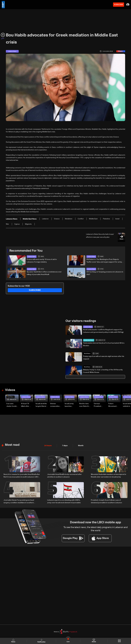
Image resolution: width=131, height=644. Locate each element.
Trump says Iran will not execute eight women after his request (104, 358)
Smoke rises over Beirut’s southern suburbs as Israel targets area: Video (84, 405)
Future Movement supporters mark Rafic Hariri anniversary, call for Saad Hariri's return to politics (114, 405)
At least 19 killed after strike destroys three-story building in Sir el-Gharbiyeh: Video (27, 405)
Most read (12, 445)
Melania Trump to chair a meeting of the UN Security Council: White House (103, 371)
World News (87, 354)
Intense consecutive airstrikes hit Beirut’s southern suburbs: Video (56, 405)
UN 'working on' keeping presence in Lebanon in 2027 (105, 273)
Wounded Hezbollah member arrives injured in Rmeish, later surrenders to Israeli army (108, 475)
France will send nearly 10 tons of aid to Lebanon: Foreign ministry (42, 261)
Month (80, 445)
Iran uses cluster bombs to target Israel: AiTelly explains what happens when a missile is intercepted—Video (13, 405)
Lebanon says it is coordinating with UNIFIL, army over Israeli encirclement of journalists (64, 501)
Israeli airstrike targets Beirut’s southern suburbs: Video (41, 405)
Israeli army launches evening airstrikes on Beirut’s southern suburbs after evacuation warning (70, 405)
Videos (10, 390)
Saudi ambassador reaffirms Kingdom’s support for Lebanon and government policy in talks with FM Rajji (103, 331)
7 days (64, 445)
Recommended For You (26, 251)
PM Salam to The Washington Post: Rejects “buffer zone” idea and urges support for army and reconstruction (104, 261)
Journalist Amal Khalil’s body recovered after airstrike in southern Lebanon (64, 475)
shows (94, 641)
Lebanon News (32, 257)
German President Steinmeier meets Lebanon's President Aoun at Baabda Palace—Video (100, 405)
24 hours (48, 445)
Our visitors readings (81, 321)
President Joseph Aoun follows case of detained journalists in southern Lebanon (106, 501)
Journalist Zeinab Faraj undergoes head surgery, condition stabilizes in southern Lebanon (19, 501)
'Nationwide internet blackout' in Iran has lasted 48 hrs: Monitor (104, 344)
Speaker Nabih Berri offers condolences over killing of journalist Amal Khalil (44, 273)
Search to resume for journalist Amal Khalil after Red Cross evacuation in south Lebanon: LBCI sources (22, 476)
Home (13, 641)
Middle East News (89, 340)
